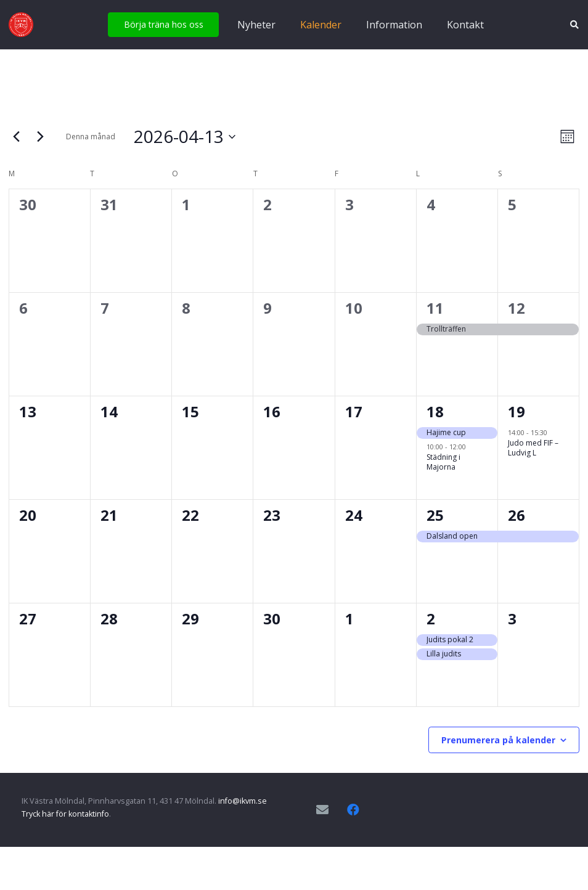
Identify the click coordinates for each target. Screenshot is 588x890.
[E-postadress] (322, 810)
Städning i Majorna (443, 462)
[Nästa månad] (40, 137)
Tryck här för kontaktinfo (65, 814)
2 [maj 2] (431, 619)
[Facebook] (353, 810)
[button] (574, 25)
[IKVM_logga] (21, 25)
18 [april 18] (435, 411)
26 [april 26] (517, 515)
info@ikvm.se (243, 801)
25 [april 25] (435, 515)
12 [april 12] (517, 308)
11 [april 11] (435, 308)
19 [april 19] (517, 411)
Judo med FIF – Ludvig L (533, 448)
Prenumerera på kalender (498, 740)
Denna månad (91, 137)
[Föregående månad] (16, 137)
